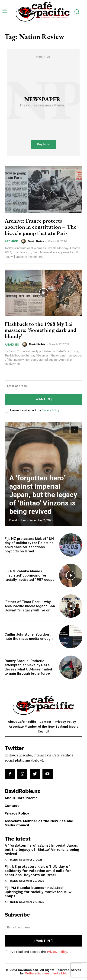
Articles (11, 860)
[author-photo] (24, 241)
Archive (11, 241)
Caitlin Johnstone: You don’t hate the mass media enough (29, 637)
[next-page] (74, 430)
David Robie (36, 241)
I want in (43, 399)
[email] (43, 386)
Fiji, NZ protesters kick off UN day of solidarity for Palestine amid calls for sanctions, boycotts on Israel (29, 545)
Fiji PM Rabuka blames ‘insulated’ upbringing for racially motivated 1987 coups (29, 575)
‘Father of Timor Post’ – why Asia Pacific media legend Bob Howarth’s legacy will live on (30, 606)
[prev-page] (66, 430)
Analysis (12, 345)
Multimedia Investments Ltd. (46, 973)
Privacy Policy (50, 410)
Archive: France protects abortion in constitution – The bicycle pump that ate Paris (40, 227)
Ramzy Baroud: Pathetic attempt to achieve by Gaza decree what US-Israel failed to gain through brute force (28, 667)
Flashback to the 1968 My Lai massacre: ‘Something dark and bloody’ (40, 330)
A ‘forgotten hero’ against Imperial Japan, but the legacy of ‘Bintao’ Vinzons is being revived (43, 495)
